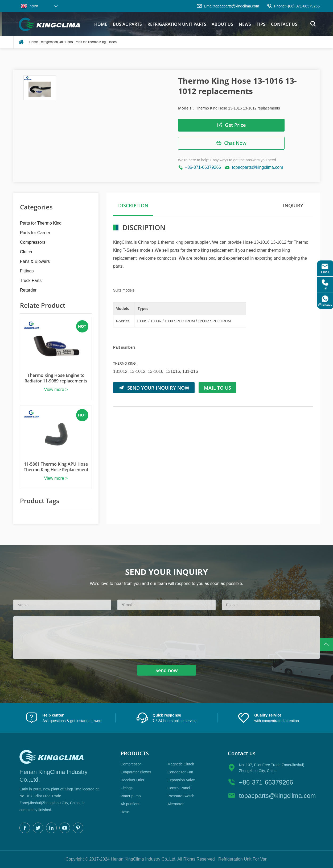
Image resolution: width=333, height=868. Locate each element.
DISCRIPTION (133, 205)
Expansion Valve (181, 780)
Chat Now (231, 143)
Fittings (27, 271)
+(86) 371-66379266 (303, 6)
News (245, 24)
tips (261, 24)
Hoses (112, 42)
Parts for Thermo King (90, 42)
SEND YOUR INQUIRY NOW (154, 387)
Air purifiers (130, 804)
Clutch (26, 252)
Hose (125, 812)
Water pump (131, 796)
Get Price (231, 125)
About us (222, 24)
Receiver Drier (132, 780)
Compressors (33, 242)
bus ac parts (127, 24)
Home (101, 24)
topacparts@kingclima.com (237, 6)
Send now (167, 670)
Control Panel (179, 788)
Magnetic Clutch (181, 764)
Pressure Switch (181, 796)
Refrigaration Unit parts (177, 24)
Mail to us (217, 387)
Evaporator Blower (136, 772)
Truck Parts (31, 281)
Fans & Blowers (35, 261)
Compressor (131, 764)
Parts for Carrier (35, 233)
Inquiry (293, 205)
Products (135, 753)
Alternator (176, 804)
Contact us (284, 24)
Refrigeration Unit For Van (243, 859)
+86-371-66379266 (203, 167)
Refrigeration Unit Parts (56, 42)
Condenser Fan (180, 772)
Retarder (28, 290)
